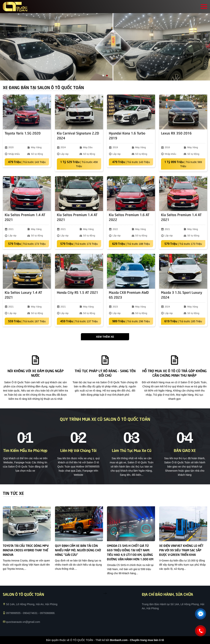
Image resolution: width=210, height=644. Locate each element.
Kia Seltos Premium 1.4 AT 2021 (25, 217)
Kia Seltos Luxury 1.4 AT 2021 (23, 295)
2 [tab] (107, 76)
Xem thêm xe (105, 337)
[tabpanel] (105, 47)
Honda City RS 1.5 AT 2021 (78, 292)
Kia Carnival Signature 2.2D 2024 (78, 135)
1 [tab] (103, 76)
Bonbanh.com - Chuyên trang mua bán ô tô (137, 640)
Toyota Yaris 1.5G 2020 (23, 133)
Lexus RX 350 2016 (176, 133)
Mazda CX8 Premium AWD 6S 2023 (129, 295)
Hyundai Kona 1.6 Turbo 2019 (127, 135)
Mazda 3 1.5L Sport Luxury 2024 (182, 295)
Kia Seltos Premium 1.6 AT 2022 (129, 217)
